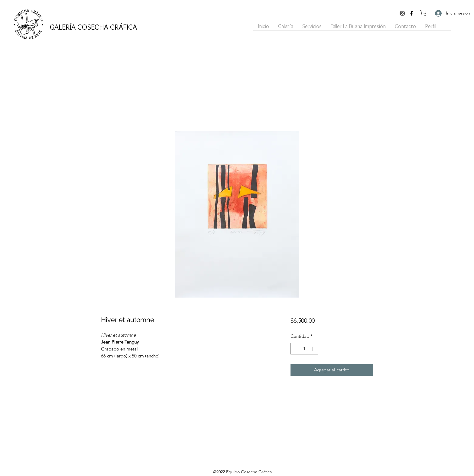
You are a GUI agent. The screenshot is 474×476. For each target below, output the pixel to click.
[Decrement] (295, 349)
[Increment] (313, 349)
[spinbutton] (304, 349)
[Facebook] (411, 13)
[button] (424, 13)
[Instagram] (402, 13)
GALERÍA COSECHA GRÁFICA (93, 27)
